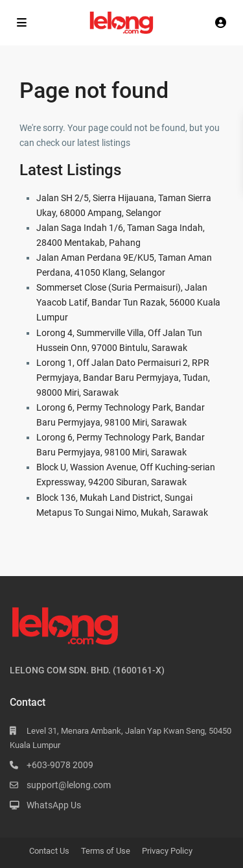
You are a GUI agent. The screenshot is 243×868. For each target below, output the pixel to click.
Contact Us (49, 851)
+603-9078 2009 (60, 765)
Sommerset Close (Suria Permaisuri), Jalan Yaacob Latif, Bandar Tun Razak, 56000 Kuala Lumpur (128, 302)
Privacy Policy (167, 851)
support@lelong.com (69, 785)
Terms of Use (106, 851)
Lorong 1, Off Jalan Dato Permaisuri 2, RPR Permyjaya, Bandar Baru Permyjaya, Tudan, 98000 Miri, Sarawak (123, 378)
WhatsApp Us (54, 805)
